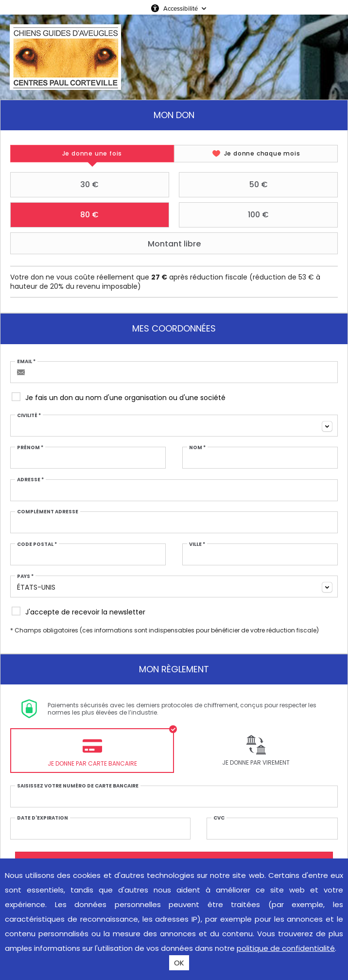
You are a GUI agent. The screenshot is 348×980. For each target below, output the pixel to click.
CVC (219, 818)
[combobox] (174, 426)
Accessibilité (181, 8)
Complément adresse (48, 512)
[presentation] (92, 154)
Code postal (37, 544)
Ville (197, 544)
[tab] (92, 154)
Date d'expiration (43, 818)
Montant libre (107, 244)
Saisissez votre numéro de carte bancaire (78, 786)
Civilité (29, 416)
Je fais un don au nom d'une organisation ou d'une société (125, 398)
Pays (25, 577)
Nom (197, 448)
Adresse (30, 480)
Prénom (30, 448)
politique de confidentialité (286, 948)
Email (26, 362)
